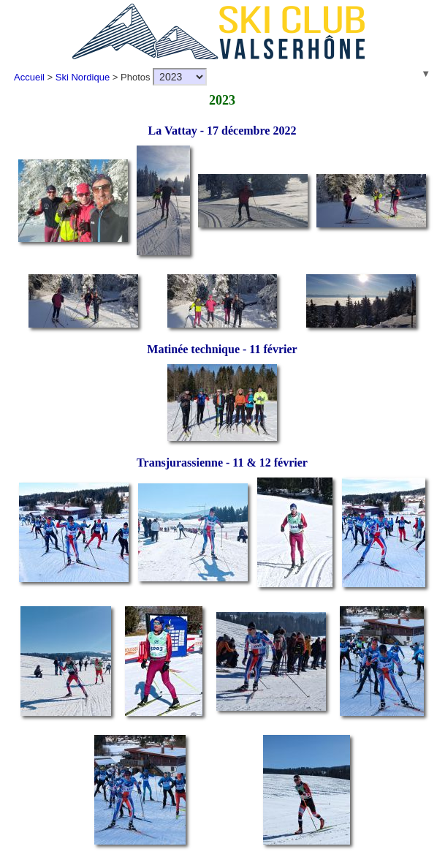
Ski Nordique (83, 77)
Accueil (29, 77)
